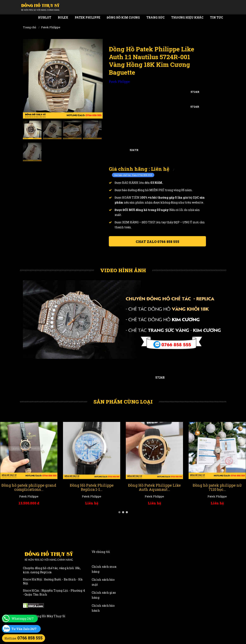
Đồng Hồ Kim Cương (123, 17)
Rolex (63, 17)
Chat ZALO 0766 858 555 (157, 242)
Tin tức (217, 17)
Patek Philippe (87, 17)
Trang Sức (156, 17)
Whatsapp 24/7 (23, 619)
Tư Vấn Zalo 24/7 (24, 629)
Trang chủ (30, 27)
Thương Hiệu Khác (187, 17)
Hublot (45, 17)
